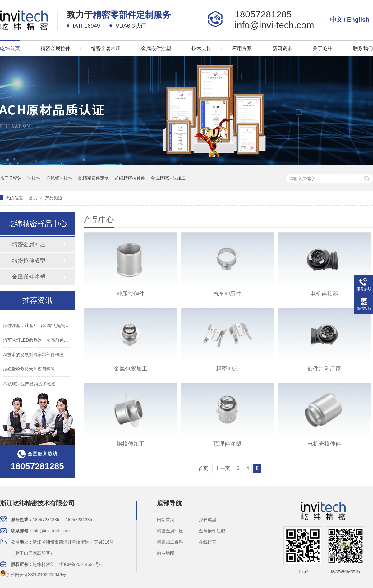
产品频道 (54, 198)
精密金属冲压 (106, 48)
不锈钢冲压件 (59, 178)
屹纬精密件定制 (94, 178)
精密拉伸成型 (29, 261)
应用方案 (242, 48)
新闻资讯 (282, 48)
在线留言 (208, 542)
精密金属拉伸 (55, 48)
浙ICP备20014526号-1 (81, 564)
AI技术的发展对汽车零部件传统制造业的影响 (46, 356)
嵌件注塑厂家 (324, 369)
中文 (336, 20)
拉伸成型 (208, 520)
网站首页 (166, 520)
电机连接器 (324, 294)
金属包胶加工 (131, 369)
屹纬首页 (10, 48)
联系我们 (363, 48)
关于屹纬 (323, 48)
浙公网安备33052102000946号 (33, 575)
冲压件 (34, 178)
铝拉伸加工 (131, 444)
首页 (34, 198)
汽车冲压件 (227, 294)
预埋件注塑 (227, 444)
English (358, 20)
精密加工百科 (170, 542)
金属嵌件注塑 (156, 48)
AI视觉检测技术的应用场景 (29, 371)
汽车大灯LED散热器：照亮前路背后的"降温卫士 (49, 341)
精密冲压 (227, 369)
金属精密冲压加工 (168, 178)
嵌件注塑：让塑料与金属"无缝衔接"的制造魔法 (48, 327)
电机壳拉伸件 (324, 444)
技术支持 (201, 48)
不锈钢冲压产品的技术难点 (29, 385)
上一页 (223, 468)
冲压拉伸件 (131, 294)
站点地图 (166, 553)
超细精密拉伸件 (130, 178)
